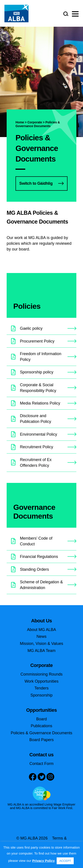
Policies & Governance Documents (41, 733)
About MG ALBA (41, 630)
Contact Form (41, 764)
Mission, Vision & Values (41, 644)
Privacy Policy (43, 861)
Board (41, 719)
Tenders (41, 688)
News (41, 636)
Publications (41, 726)
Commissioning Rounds (41, 674)
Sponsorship (41, 695)
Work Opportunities (42, 681)
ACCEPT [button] (65, 861)
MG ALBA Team (41, 651)
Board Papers (41, 740)
